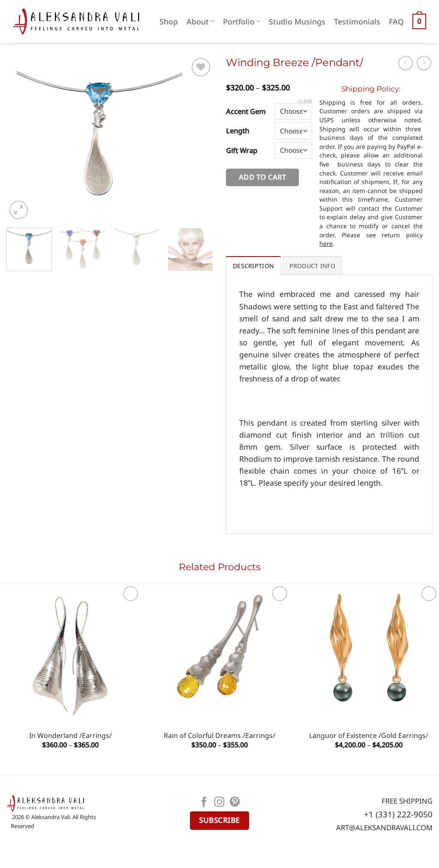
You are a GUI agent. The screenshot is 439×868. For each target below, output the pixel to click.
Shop (169, 21)
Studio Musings (297, 21)
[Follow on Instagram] (219, 803)
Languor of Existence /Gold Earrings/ (369, 736)
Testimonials (357, 21)
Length (238, 131)
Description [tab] (253, 266)
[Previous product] (424, 63)
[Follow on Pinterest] (235, 803)
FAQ (396, 21)
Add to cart (262, 177)
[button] (419, 21)
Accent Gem (246, 111)
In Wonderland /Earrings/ (71, 736)
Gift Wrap (242, 150)
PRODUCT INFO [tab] (312, 266)
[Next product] (406, 63)
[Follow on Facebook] (204, 803)
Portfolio (242, 21)
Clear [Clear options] (305, 101)
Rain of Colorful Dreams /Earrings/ (219, 736)
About (200, 21)
